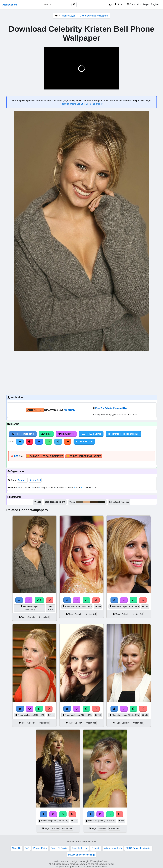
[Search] (74, 5)
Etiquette (96, 848)
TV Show (87, 488)
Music (28, 488)
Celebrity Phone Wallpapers (94, 16)
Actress (60, 488)
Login (146, 4)
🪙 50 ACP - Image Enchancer (84, 456)
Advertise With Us (113, 848)
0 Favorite (66, 434)
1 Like (46, 434)
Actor (78, 488)
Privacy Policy (40, 848)
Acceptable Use (80, 848)
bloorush (69, 410)
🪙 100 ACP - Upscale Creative (45, 456)
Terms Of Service (60, 848)
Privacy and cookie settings (82, 855)
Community (134, 4)
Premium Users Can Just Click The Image (81, 104)
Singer (43, 488)
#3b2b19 (94, 502)
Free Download (23, 434)
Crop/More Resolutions (123, 434)
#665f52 (79, 502)
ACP (16, 456)
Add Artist (35, 410)
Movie (35, 488)
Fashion (69, 488)
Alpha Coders (10, 5)
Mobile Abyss (69, 16)
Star (21, 488)
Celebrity (22, 480)
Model (51, 488)
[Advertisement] (82, 373)
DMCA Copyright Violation (138, 848)
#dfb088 (87, 502)
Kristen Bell (35, 480)
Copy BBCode (84, 442)
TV (94, 488)
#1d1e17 (102, 502)
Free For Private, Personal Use (111, 408)
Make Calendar (91, 434)
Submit (119, 4)
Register (155, 4)
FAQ (27, 848)
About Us (16, 848)
